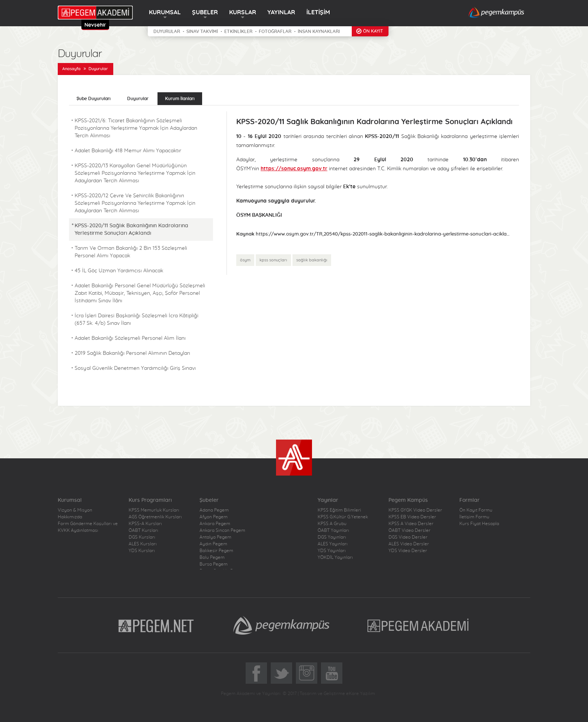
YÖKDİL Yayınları (335, 557)
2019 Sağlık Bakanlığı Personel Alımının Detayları (132, 353)
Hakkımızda (70, 517)
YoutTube (332, 673)
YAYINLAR (281, 12)
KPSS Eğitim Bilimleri (339, 510)
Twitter (281, 673)
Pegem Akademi (419, 625)
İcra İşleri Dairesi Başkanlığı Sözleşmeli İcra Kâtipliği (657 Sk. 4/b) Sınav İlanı (136, 320)
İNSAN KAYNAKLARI (319, 32)
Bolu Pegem (212, 557)
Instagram (307, 673)
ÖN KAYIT (373, 31)
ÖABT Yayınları (333, 530)
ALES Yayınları (333, 544)
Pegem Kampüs (281, 625)
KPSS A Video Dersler (411, 524)
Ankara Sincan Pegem (222, 530)
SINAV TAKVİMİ (202, 32)
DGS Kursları (142, 537)
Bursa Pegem (214, 564)
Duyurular (98, 69)
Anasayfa (71, 69)
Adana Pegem (214, 510)
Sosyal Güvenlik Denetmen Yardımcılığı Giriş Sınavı (135, 368)
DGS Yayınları (332, 537)
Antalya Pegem (215, 537)
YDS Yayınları (332, 551)
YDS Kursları (142, 551)
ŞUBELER (205, 12)
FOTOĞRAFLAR (275, 32)
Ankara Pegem (215, 524)
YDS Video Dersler (408, 551)
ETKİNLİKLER (238, 32)
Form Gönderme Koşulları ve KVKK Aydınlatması (88, 527)
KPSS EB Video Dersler (412, 517)
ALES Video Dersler (409, 544)
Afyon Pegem (214, 517)
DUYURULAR (167, 32)
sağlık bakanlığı (312, 260)
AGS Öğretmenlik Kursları (155, 517)
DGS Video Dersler (408, 537)
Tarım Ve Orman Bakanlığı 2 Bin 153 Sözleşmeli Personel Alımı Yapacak (131, 252)
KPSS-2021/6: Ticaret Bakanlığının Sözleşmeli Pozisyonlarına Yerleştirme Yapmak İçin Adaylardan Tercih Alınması (136, 128)
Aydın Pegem (213, 544)
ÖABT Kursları (143, 530)
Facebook (256, 673)
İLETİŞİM (318, 12)
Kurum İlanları (180, 99)
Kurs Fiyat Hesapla (479, 524)
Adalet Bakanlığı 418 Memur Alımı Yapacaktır (128, 151)
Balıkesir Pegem (216, 551)
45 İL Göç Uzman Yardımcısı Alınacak (119, 271)
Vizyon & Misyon (75, 510)
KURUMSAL (165, 12)
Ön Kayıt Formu (476, 510)
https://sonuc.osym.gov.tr (294, 169)
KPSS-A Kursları (145, 524)
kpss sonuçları (273, 260)
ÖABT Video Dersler (409, 530)
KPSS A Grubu (332, 524)
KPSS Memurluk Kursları (154, 510)
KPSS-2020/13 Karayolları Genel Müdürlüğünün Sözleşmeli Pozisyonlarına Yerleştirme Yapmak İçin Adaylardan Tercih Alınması (135, 173)
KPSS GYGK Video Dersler (415, 510)
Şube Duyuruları (94, 99)
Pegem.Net (156, 625)
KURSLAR (243, 12)
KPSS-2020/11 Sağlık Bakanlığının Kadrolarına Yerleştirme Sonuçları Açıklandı (131, 230)
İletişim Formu (474, 517)
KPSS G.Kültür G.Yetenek (343, 517)
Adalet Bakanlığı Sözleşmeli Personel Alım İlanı (130, 338)
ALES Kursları (143, 544)
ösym (245, 260)
